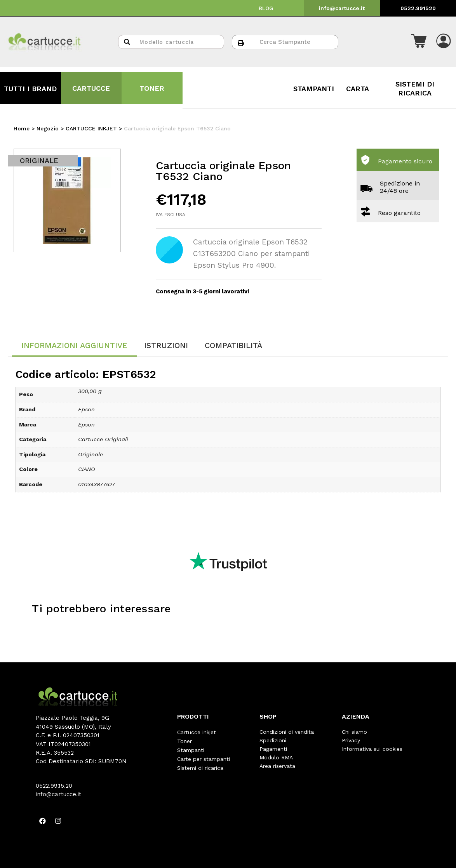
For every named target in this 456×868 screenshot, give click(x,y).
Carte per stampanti (204, 757)
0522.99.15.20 (54, 786)
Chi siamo (354, 732)
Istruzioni (166, 345)
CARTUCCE (91, 88)
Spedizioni (273, 740)
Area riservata (277, 766)
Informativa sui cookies (372, 749)
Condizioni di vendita (287, 732)
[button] (419, 42)
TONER (152, 88)
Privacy (351, 740)
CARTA (358, 89)
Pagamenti (273, 749)
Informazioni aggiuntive (74, 345)
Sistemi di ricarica (200, 766)
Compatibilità (233, 345)
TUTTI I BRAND (30, 89)
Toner (184, 740)
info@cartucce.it (342, 8)
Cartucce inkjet (197, 732)
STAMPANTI (314, 89)
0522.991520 (418, 8)
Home (22, 128)
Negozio (48, 128)
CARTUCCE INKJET (91, 128)
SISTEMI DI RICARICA (415, 88)
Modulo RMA (276, 757)
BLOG (266, 8)
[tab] (74, 346)
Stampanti (191, 749)
